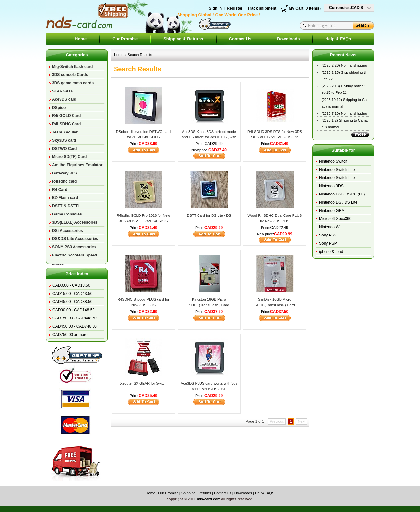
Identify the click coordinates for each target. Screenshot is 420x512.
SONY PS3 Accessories (74, 247)
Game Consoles (67, 214)
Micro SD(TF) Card (69, 157)
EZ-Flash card (65, 198)
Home (81, 39)
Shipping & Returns (183, 39)
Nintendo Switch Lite (337, 170)
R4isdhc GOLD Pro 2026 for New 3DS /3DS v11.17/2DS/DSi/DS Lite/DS (144, 221)
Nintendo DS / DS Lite (338, 202)
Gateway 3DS (65, 173)
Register (235, 8)
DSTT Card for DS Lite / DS (209, 215)
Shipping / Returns (196, 493)
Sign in (215, 8)
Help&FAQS (265, 493)
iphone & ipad (331, 252)
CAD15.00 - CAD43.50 (72, 294)
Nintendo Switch (333, 161)
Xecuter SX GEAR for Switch (143, 383)
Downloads (288, 39)
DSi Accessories (68, 231)
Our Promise (125, 39)
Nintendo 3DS (331, 186)
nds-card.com (208, 499)
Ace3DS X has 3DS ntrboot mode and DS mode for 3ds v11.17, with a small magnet (209, 137)
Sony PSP (328, 243)
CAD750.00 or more (70, 335)
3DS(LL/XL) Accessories (75, 222)
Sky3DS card (64, 140)
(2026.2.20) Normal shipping (344, 65)
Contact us (223, 493)
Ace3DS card (64, 99)
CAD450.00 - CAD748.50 (75, 326)
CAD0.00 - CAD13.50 (71, 285)
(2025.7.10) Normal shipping (344, 113)
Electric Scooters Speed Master (75, 256)
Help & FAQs (338, 39)
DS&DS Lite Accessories (75, 239)
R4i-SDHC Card (66, 124)
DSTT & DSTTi (65, 206)
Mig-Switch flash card (72, 67)
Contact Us (240, 39)
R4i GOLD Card (66, 116)
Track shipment (262, 8)
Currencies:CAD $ (346, 8)
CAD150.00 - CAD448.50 (75, 318)
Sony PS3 (328, 235)
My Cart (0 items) (305, 8)
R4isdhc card (64, 181)
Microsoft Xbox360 (335, 219)
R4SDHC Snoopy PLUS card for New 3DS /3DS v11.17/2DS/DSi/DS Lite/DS (143, 305)
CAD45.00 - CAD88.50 (72, 302)
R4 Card (60, 190)
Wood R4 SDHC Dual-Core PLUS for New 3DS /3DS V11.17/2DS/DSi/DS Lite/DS (275, 221)
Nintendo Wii (330, 227)
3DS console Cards (70, 75)
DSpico (59, 108)
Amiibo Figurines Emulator (77, 165)
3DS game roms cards (73, 83)
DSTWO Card (64, 149)
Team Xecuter (65, 132)
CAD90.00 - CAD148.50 (73, 310)
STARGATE (63, 91)
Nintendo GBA (332, 211)
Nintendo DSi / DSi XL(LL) (342, 194)
